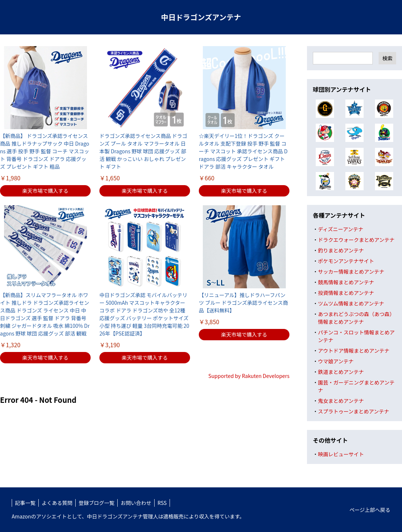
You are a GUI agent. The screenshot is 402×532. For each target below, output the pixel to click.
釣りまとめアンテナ (341, 250)
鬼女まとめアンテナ (341, 401)
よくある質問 (57, 503)
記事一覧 (25, 503)
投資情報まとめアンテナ (346, 293)
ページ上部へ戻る (370, 510)
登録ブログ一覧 (96, 503)
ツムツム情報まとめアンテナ (351, 303)
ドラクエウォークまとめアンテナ (356, 240)
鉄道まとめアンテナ (341, 372)
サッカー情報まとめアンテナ (351, 271)
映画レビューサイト (341, 454)
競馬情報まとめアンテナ (346, 282)
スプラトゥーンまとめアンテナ (354, 411)
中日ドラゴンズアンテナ (201, 17)
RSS (162, 503)
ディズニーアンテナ (341, 229)
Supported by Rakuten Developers (249, 376)
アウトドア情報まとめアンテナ (354, 351)
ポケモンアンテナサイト (346, 261)
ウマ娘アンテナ (336, 361)
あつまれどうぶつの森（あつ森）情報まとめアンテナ (356, 318)
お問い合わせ (136, 503)
